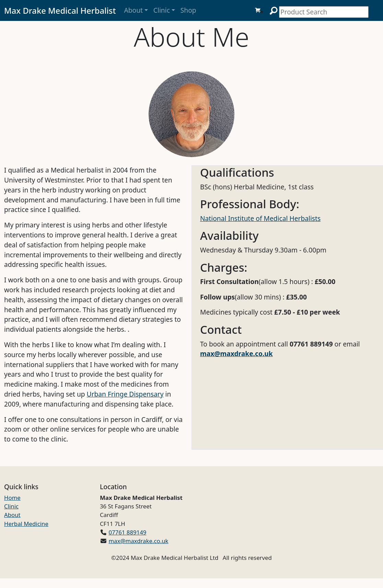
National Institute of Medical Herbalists (260, 218)
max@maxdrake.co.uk (236, 354)
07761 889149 (127, 532)
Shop (188, 10)
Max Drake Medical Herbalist (60, 11)
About (133, 10)
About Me (192, 37)
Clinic (162, 10)
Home (12, 498)
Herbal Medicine (26, 524)
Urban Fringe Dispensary (125, 394)
